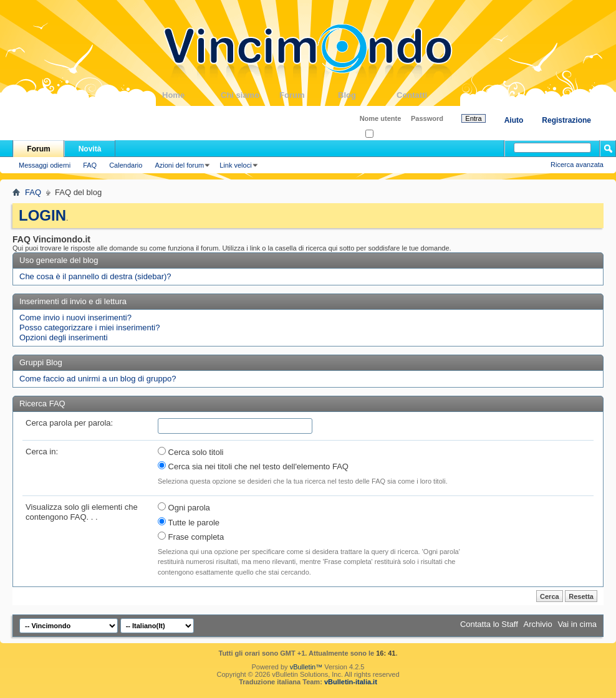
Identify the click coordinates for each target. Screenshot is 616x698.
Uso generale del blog (59, 260)
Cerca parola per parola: (69, 423)
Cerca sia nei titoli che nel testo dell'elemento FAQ (253, 466)
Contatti (426, 95)
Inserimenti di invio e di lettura (73, 301)
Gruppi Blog (41, 362)
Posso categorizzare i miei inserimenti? (89, 327)
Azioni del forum (179, 165)
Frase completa (191, 537)
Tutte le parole (189, 522)
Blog (367, 95)
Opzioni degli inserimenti (64, 337)
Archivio (538, 624)
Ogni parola (184, 507)
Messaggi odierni (45, 165)
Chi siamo (250, 95)
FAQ (90, 165)
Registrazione (566, 120)
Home (191, 95)
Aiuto (514, 120)
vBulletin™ (306, 667)
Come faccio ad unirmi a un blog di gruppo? (98, 379)
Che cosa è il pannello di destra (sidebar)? (95, 276)
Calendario (126, 165)
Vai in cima (577, 624)
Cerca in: (42, 452)
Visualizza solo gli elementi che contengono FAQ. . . (82, 512)
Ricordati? (384, 134)
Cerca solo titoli (190, 452)
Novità (90, 149)
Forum (309, 95)
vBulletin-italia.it (351, 682)
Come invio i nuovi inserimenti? (75, 318)
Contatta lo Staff (489, 624)
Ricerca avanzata (577, 165)
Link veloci (235, 165)
